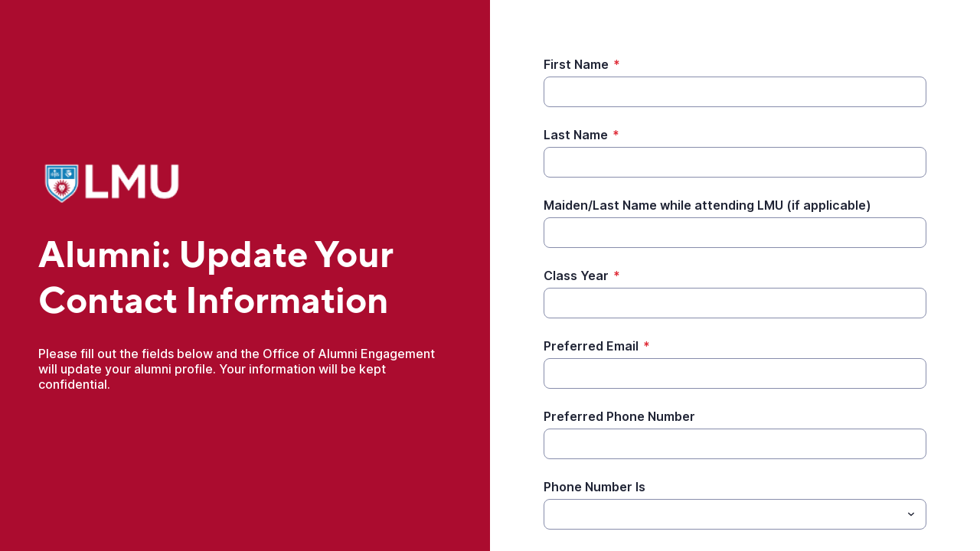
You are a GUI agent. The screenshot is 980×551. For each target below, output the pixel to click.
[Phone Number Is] (722, 514)
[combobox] (735, 514)
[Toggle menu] (911, 514)
